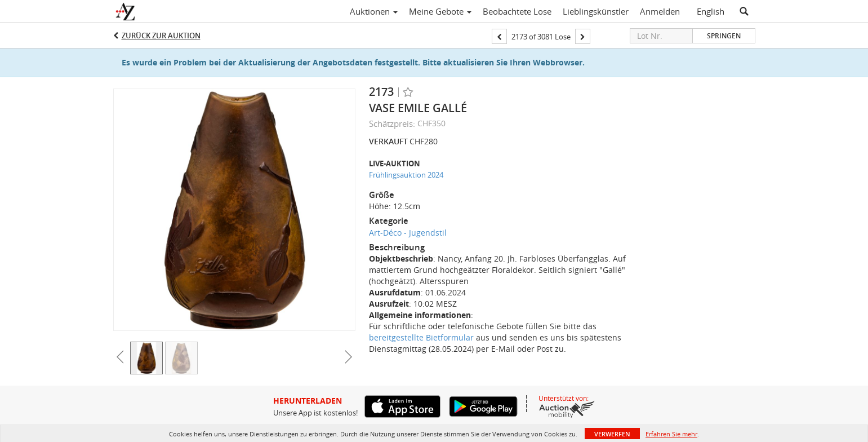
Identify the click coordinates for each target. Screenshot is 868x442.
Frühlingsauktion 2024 (406, 175)
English (711, 11)
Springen (724, 36)
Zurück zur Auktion (161, 36)
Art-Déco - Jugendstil (408, 233)
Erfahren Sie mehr (671, 434)
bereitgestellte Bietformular (421, 337)
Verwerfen (612, 434)
